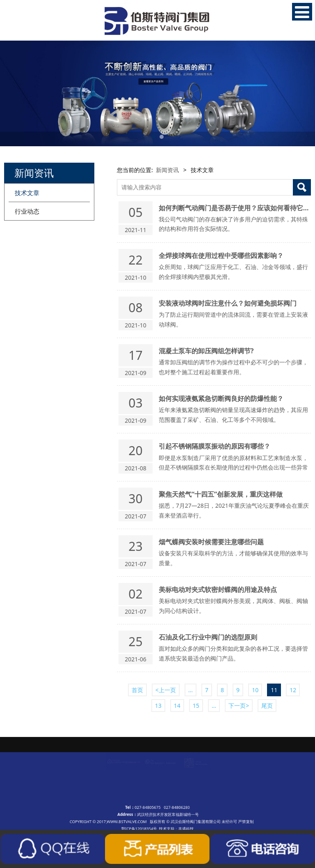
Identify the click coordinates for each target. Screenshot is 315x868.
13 (158, 706)
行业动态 (27, 211)
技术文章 (27, 193)
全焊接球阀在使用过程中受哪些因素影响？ (221, 256)
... (191, 690)
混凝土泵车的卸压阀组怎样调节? (206, 351)
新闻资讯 (167, 170)
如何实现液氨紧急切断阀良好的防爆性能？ (221, 398)
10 (255, 690)
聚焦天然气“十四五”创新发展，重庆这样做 (221, 494)
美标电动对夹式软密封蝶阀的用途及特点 (218, 589)
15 (196, 706)
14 (177, 706)
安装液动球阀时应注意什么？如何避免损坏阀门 (228, 303)
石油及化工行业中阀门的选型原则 (208, 637)
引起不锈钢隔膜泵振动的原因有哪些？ (215, 446)
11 (274, 690)
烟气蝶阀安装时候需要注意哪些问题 (211, 542)
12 (293, 690)
